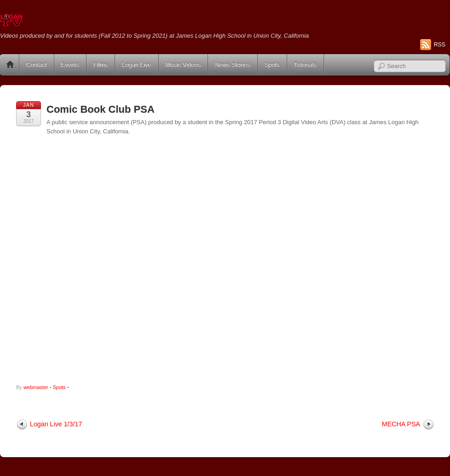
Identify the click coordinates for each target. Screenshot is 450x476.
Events (70, 65)
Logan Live (136, 65)
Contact (37, 65)
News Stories (232, 65)
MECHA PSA (401, 424)
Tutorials (305, 65)
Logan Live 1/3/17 (56, 424)
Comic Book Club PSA (101, 109)
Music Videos (183, 65)
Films (101, 65)
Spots (272, 65)
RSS (440, 45)
